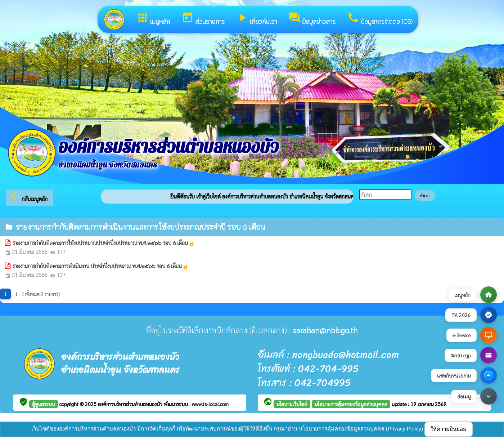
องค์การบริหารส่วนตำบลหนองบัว (131, 404)
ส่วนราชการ (203, 19)
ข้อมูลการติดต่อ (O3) (380, 19)
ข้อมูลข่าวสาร (312, 19)
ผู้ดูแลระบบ (44, 404)
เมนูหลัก (153, 19)
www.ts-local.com (210, 404)
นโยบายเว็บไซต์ (292, 404)
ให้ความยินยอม (449, 429)
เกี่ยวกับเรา (256, 19)
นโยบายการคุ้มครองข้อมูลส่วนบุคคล (351, 404)
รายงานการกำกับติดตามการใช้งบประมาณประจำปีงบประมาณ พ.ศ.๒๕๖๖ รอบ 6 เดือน (103, 243)
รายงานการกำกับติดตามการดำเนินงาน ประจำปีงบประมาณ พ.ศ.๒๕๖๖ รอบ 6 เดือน (100, 266)
